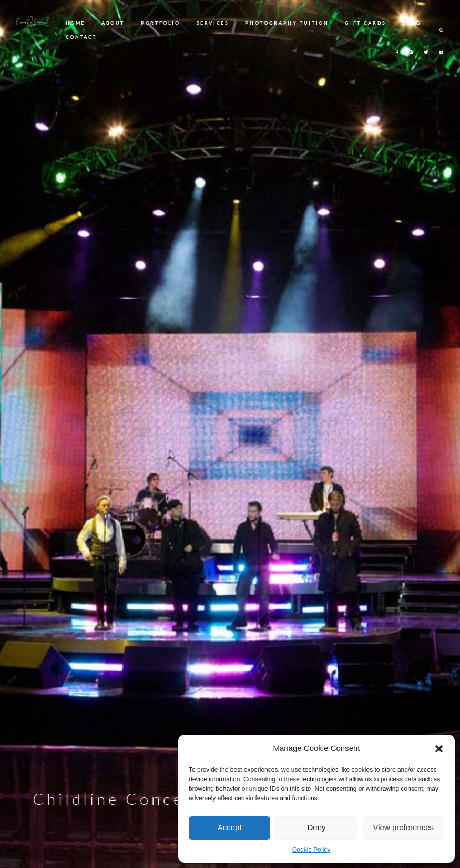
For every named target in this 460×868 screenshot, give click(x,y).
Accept (230, 827)
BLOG (412, 23)
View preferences (404, 827)
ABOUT (113, 23)
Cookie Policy (311, 850)
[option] (230, 434)
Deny (316, 827)
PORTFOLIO (161, 23)
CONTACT (81, 37)
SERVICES (213, 23)
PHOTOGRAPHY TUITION (287, 23)
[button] (439, 749)
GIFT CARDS (365, 23)
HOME (76, 23)
